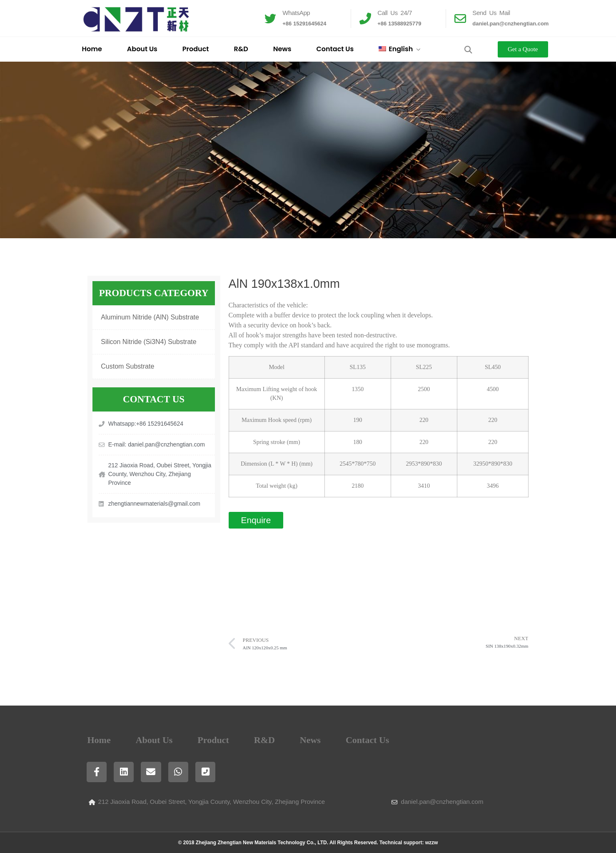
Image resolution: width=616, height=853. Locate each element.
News (282, 49)
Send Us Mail (491, 13)
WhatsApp (296, 13)
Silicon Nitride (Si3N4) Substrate (148, 342)
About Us (142, 49)
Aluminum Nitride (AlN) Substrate (150, 317)
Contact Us (335, 49)
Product (196, 49)
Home (92, 49)
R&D (241, 49)
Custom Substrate (127, 366)
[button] (468, 49)
